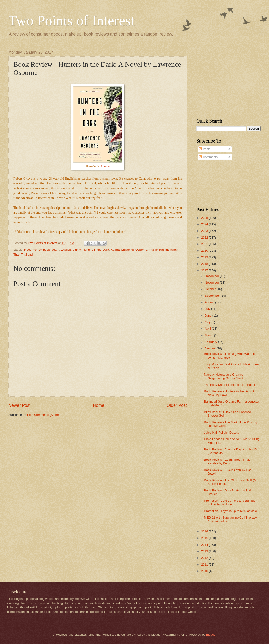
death (55, 250)
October (211, 289)
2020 (205, 251)
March (209, 335)
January (211, 348)
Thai (16, 254)
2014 (205, 545)
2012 (205, 558)
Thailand (27, 254)
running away (168, 250)
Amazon (105, 166)
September (213, 296)
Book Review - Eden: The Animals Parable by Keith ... (227, 461)
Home (99, 405)
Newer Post (19, 405)
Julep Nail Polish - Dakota (222, 432)
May (208, 322)
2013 (205, 551)
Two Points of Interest (72, 20)
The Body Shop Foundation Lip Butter (230, 385)
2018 (205, 264)
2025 (205, 218)
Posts (205, 149)
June (209, 315)
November (212, 283)
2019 (205, 257)
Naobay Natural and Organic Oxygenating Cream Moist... (225, 376)
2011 (205, 565)
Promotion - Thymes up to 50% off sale (230, 511)
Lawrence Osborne (134, 250)
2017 (205, 270)
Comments (208, 157)
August (210, 302)
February (211, 342)
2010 (205, 571)
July (208, 309)
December (212, 276)
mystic (153, 250)
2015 (205, 538)
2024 (205, 224)
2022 (205, 238)
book (46, 250)
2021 (205, 244)
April (208, 329)
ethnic (77, 250)
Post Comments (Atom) (43, 415)
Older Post (177, 405)
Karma (115, 250)
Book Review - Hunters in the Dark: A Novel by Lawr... (229, 393)
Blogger (211, 635)
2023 (205, 231)
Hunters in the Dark (96, 250)
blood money (33, 250)
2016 (205, 531)
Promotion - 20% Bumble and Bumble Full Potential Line (230, 502)
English (66, 250)
